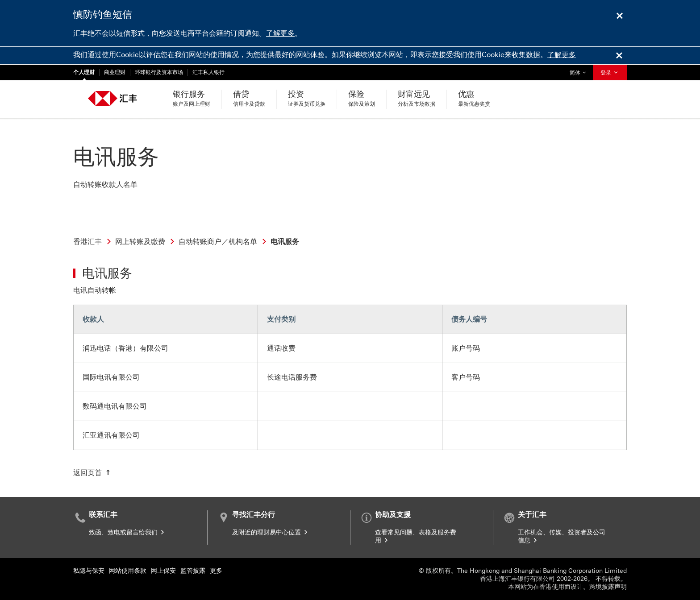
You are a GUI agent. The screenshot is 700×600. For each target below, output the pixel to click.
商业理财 (115, 72)
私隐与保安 (89, 571)
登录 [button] (610, 73)
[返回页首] (93, 473)
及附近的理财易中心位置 (271, 532)
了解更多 (280, 33)
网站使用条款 (128, 571)
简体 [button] (580, 70)
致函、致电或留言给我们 (127, 532)
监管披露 (193, 571)
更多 (216, 571)
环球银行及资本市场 (159, 72)
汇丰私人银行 (208, 72)
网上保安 (163, 571)
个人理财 (84, 72)
